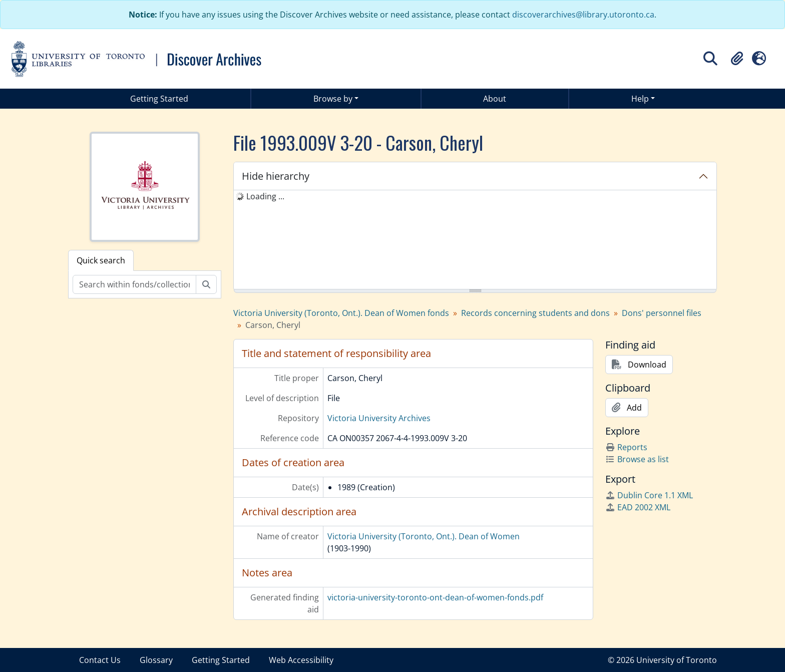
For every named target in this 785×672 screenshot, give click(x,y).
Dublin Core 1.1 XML (649, 495)
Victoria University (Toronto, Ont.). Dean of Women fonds (341, 313)
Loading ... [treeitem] (265, 196)
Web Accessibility (301, 660)
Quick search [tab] (101, 260)
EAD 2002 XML (638, 507)
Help (640, 99)
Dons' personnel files (662, 313)
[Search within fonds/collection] (134, 284)
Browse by (333, 99)
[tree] (475, 240)
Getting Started (159, 99)
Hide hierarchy (276, 176)
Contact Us (100, 660)
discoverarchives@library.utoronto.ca (583, 15)
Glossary (156, 660)
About (495, 99)
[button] (737, 59)
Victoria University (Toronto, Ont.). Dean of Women (424, 536)
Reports (626, 447)
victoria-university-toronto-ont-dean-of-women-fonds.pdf (435, 597)
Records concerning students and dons (535, 313)
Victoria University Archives (379, 418)
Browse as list (637, 459)
